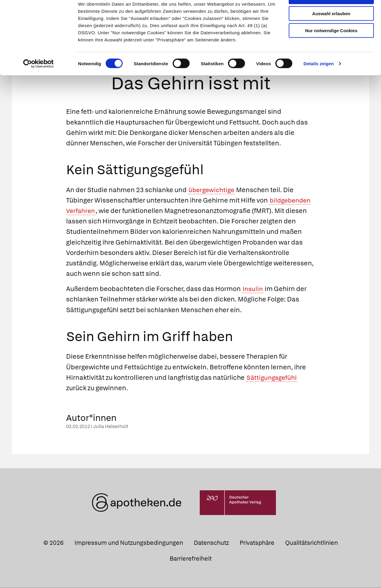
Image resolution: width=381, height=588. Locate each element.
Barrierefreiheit (191, 559)
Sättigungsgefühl (273, 378)
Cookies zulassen (331, 14)
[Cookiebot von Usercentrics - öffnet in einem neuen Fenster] (39, 82)
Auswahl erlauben (331, 31)
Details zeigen (319, 81)
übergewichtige (212, 190)
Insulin (253, 289)
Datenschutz (211, 543)
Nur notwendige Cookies (331, 48)
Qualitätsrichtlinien (311, 543)
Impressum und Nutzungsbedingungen (129, 543)
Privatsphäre (257, 543)
